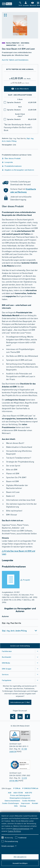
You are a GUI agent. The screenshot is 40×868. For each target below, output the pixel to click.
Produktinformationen (12, 166)
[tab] (20, 631)
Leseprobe (7, 162)
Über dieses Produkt (11, 158)
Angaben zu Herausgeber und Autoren (18, 170)
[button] (26, 4)
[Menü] (38, 4)
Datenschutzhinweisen (21, 828)
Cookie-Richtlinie (14, 831)
